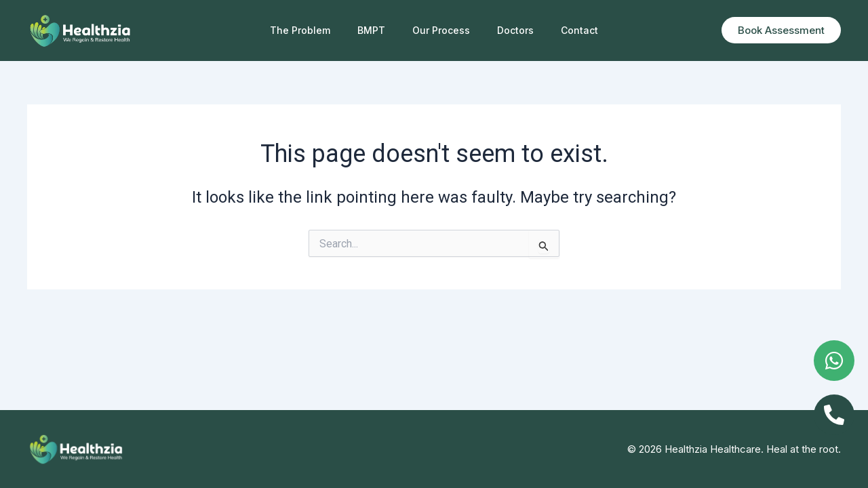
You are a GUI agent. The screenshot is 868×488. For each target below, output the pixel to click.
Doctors (515, 30)
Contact (579, 30)
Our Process (441, 30)
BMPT (371, 30)
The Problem (300, 30)
